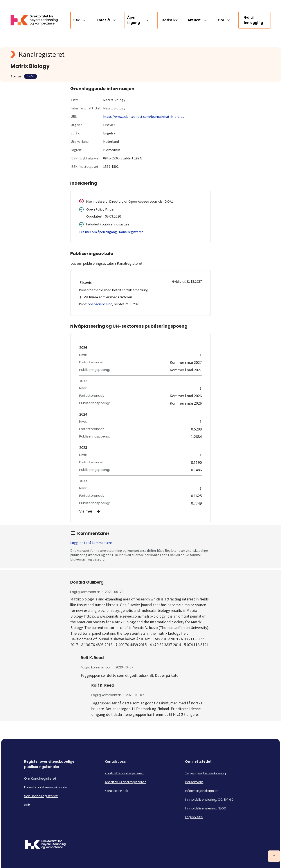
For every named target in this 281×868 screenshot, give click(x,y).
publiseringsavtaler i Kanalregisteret (113, 263)
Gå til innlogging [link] (253, 20)
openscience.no (100, 304)
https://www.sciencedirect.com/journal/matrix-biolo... (144, 116)
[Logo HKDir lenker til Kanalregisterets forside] (37, 20)
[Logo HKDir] (45, 845)
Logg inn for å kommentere (91, 543)
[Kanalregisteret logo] (98, 54)
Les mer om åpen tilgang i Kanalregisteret (111, 232)
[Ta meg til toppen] (274, 856)
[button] (140, 511)
